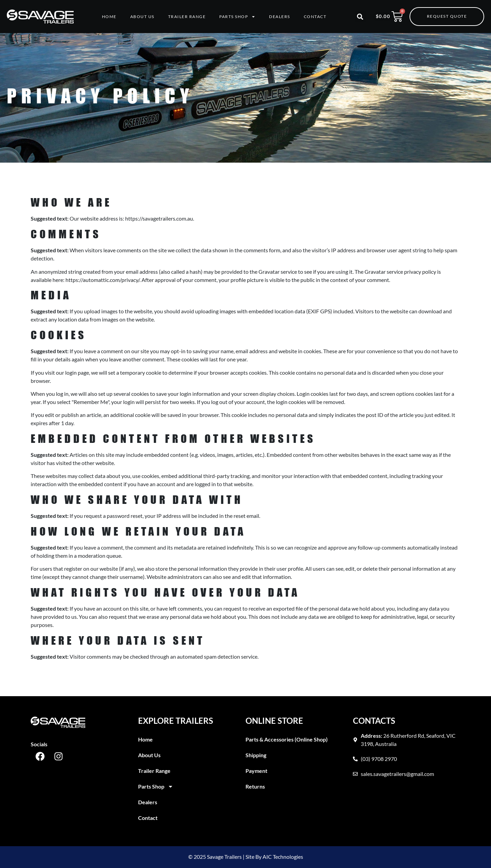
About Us (142, 17)
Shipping (256, 755)
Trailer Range (187, 17)
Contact (315, 17)
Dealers (280, 17)
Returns (255, 786)
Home (109, 17)
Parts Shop (237, 17)
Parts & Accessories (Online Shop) (287, 739)
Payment (256, 771)
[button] (360, 17)
